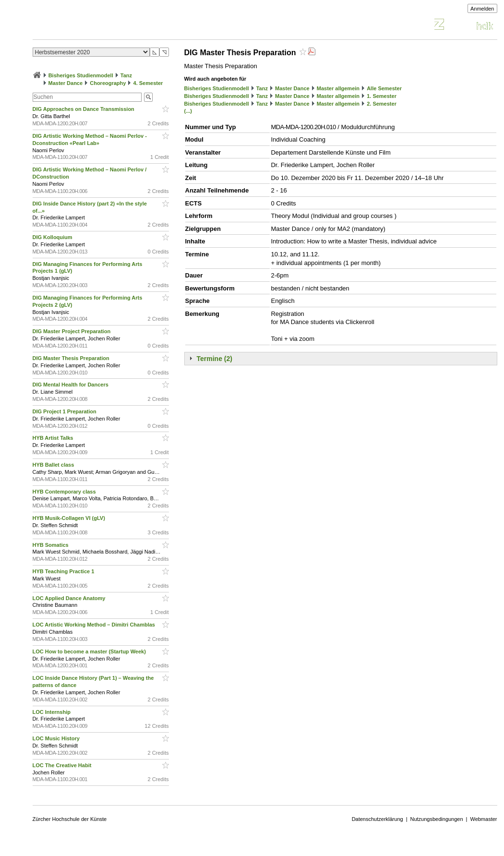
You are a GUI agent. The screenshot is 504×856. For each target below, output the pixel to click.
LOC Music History (57, 738)
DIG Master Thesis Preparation (72, 358)
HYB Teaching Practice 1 (64, 571)
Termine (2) (215, 359)
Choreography (108, 83)
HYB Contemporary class (65, 492)
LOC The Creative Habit (63, 765)
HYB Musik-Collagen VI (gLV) (70, 518)
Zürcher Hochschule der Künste (70, 819)
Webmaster (483, 819)
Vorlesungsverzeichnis (103, 26)
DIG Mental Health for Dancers (71, 385)
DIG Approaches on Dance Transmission (84, 109)
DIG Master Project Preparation (72, 331)
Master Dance (66, 83)
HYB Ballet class (54, 465)
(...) (188, 111)
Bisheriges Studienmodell (81, 75)
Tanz (126, 75)
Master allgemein (338, 88)
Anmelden (482, 9)
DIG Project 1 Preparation (65, 411)
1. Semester (382, 96)
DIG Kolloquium (53, 237)
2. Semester (382, 104)
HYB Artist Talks (54, 438)
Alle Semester (384, 88)
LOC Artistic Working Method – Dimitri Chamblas (95, 625)
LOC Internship (53, 712)
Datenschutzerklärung (378, 819)
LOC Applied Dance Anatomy (70, 598)
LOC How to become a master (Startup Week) (90, 651)
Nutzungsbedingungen (437, 819)
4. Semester (148, 83)
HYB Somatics (51, 545)
